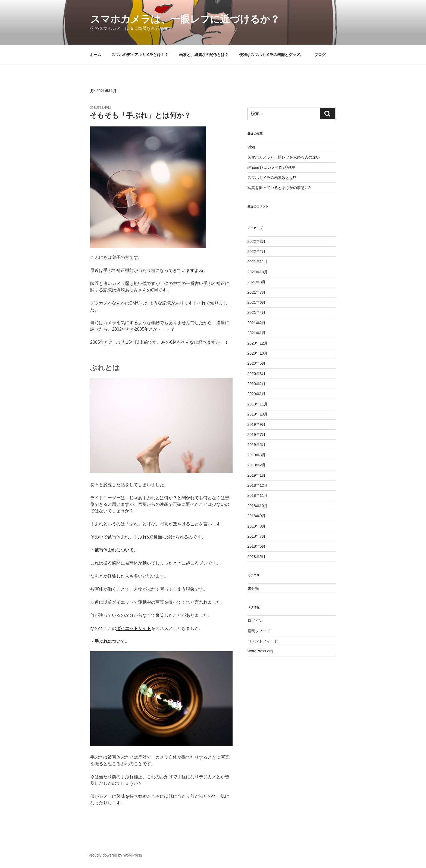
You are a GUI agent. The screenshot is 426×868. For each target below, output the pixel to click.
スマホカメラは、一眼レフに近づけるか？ (185, 19)
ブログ (320, 55)
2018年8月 (257, 526)
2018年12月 (258, 485)
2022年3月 (257, 241)
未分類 (253, 588)
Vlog (251, 147)
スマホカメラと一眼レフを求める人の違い (284, 157)
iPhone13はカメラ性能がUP (272, 168)
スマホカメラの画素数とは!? (272, 178)
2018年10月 (258, 506)
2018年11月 (258, 495)
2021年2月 (257, 323)
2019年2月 (257, 465)
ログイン (255, 621)
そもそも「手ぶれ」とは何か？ (140, 115)
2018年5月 (257, 557)
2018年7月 (257, 536)
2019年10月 (258, 414)
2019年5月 (257, 445)
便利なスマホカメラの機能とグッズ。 (271, 55)
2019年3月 (257, 455)
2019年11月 (258, 404)
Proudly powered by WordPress (115, 855)
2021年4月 (257, 312)
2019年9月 (257, 424)
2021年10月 (258, 272)
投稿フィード (259, 631)
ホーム (95, 55)
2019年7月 (257, 435)
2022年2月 (257, 252)
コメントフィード (263, 641)
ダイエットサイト (134, 628)
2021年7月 (257, 292)
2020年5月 (257, 363)
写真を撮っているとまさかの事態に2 (279, 188)
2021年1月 (257, 333)
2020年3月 (257, 374)
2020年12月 (258, 343)
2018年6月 (257, 546)
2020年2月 (257, 384)
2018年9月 (257, 516)
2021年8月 (257, 282)
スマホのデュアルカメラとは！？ (140, 55)
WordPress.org (260, 651)
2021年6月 (257, 302)
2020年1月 (257, 394)
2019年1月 (257, 475)
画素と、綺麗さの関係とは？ (204, 55)
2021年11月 (258, 262)
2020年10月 (258, 353)
